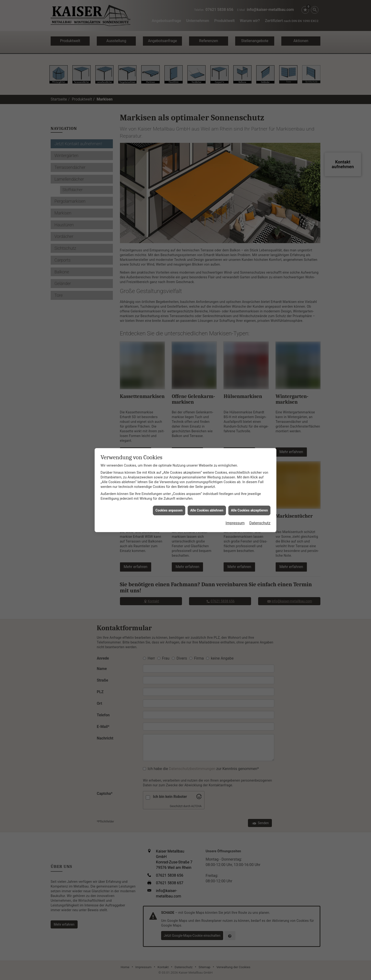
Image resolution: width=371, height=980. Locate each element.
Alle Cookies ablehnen (207, 480)
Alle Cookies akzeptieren (249, 480)
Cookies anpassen (169, 480)
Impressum (235, 492)
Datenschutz (260, 492)
